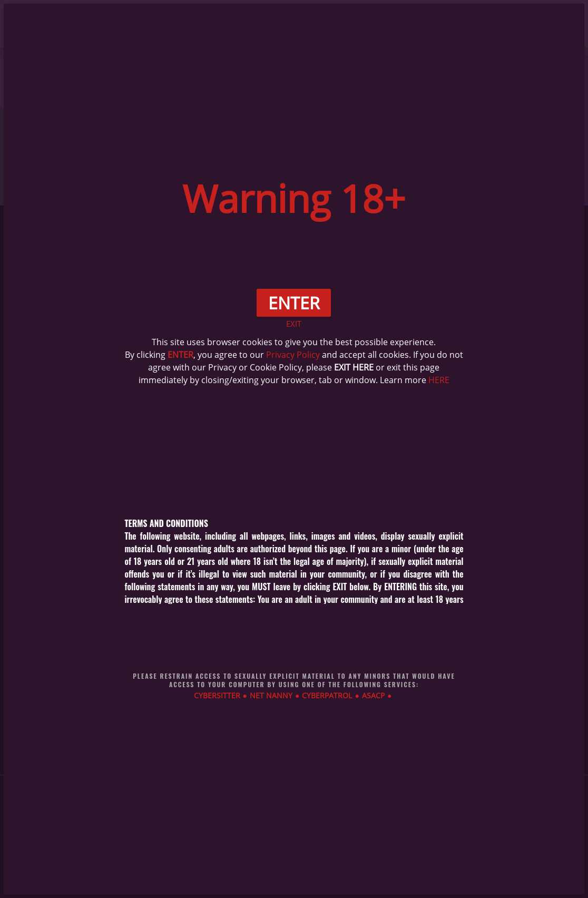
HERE (439, 380)
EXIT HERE (354, 367)
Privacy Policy (293, 355)
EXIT (294, 324)
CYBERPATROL (327, 695)
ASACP (373, 695)
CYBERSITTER (217, 695)
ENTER (180, 355)
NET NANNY (271, 695)
